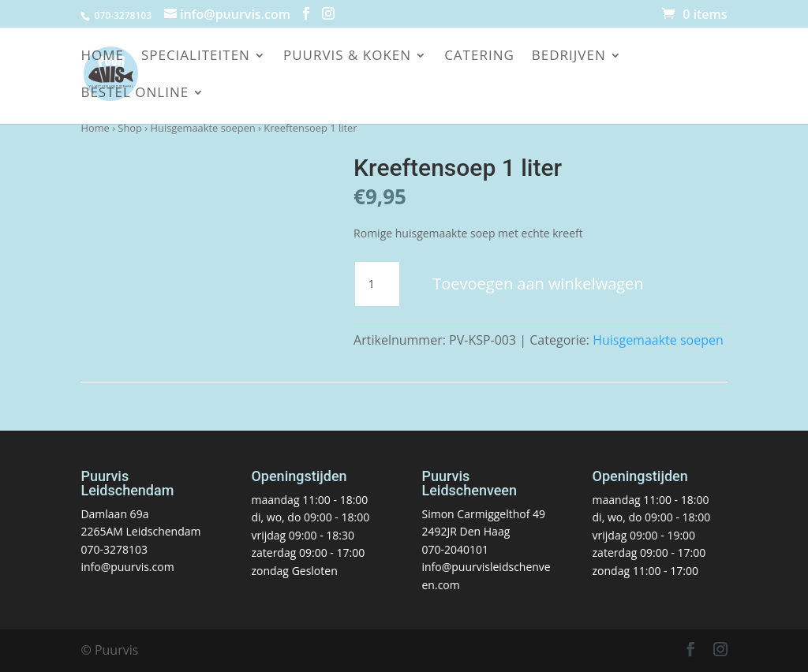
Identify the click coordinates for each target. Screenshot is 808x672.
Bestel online (135, 94)
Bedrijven (569, 57)
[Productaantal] (377, 284)
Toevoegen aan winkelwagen (538, 284)
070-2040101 (456, 549)
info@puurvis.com (127, 567)
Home (102, 57)
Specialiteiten (196, 57)
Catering (479, 57)
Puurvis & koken (347, 57)
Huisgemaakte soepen (203, 128)
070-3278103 (114, 549)
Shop (130, 128)
